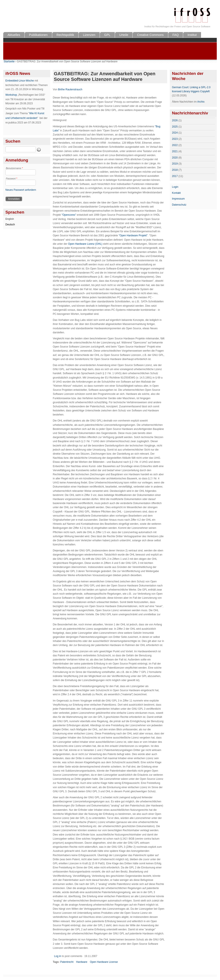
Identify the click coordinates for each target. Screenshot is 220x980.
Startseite (9, 62)
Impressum (178, 199)
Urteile (124, 35)
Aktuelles (14, 35)
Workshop (11, 95)
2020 (175, 158)
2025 (175, 127)
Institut (192, 35)
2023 (175, 139)
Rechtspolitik (65, 35)
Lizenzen (89, 35)
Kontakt (176, 193)
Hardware (82, 962)
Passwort (12, 178)
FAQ (176, 35)
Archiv (201, 102)
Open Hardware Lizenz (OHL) (85, 244)
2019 (175, 164)
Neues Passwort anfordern (21, 190)
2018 (175, 170)
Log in (58, 956)
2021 (175, 151)
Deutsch (10, 225)
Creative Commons (150, 35)
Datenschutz (179, 205)
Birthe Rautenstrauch (70, 89)
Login (175, 187)
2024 (175, 133)
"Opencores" (69, 215)
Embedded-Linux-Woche (20, 81)
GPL (107, 35)
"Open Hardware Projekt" (133, 235)
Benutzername (14, 168)
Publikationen (38, 35)
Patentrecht (67, 962)
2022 (175, 145)
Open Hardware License (104, 962)
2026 (175, 120)
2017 (175, 176)
